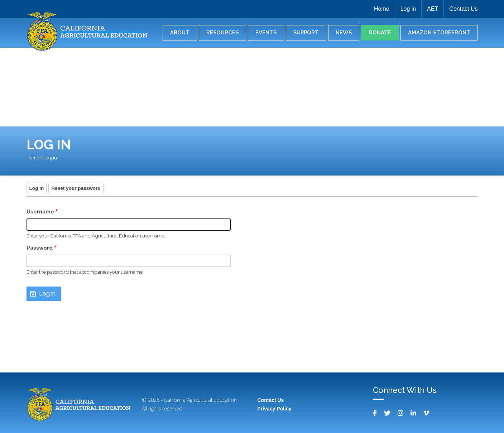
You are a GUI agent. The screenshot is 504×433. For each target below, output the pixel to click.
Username (40, 211)
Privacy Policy (275, 409)
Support (306, 33)
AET (433, 9)
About (180, 33)
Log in (408, 9)
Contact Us (463, 9)
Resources (222, 33)
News (344, 33)
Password (40, 248)
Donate (380, 33)
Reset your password (76, 188)
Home (382, 9)
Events (266, 33)
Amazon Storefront (439, 33)
